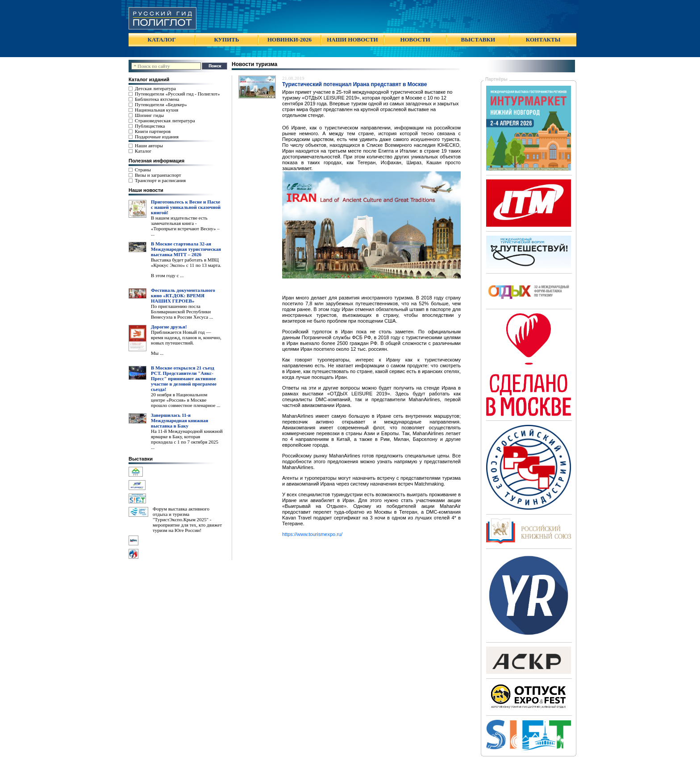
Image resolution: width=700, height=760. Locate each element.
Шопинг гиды (149, 115)
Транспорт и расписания (160, 180)
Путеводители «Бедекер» (161, 104)
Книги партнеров (153, 131)
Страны (143, 170)
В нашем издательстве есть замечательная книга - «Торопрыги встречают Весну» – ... (185, 226)
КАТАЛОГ (162, 39)
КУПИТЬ (226, 39)
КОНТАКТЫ (543, 39)
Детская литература (155, 88)
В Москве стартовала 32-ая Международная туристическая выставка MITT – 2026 (186, 249)
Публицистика (150, 126)
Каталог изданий (149, 79)
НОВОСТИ (415, 39)
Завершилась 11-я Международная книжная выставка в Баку (179, 420)
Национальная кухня (156, 110)
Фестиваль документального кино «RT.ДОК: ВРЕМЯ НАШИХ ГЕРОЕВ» (183, 295)
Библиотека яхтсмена (157, 99)
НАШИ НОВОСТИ (352, 39)
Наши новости (146, 190)
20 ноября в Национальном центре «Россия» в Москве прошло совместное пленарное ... (185, 400)
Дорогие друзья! (169, 327)
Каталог (143, 151)
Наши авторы (149, 145)
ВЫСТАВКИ (478, 39)
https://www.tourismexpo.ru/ (312, 534)
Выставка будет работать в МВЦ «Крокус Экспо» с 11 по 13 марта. (186, 262)
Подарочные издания (157, 137)
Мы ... (157, 353)
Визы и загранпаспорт (158, 175)
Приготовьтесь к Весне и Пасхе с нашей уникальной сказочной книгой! (186, 207)
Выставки (141, 459)
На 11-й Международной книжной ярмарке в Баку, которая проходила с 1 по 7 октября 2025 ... (187, 439)
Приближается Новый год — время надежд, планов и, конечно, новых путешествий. (186, 337)
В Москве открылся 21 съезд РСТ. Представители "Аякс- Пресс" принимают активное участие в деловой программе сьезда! (184, 378)
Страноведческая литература (165, 120)
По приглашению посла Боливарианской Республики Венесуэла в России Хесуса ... (182, 311)
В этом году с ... (167, 275)
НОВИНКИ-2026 (290, 39)
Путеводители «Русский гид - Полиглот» (177, 94)
